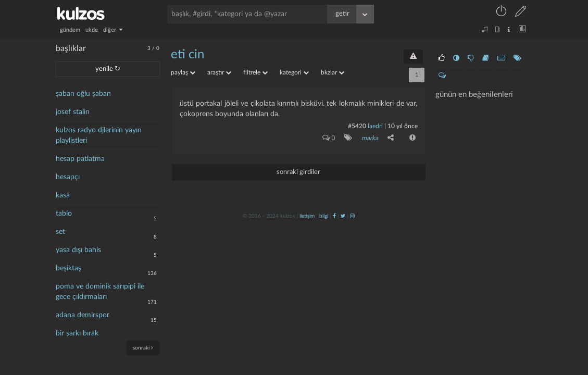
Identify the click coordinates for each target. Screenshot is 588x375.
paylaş (183, 72)
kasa (63, 195)
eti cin (187, 55)
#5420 (357, 126)
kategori (294, 72)
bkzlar (333, 72)
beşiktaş (68, 268)
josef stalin (73, 112)
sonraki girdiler (298, 172)
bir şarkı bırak (77, 333)
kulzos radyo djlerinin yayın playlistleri (99, 135)
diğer (113, 30)
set (60, 232)
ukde (92, 30)
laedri (375, 126)
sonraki (143, 348)
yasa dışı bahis (78, 250)
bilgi (324, 216)
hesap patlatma (80, 159)
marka (370, 138)
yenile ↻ (108, 69)
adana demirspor (83, 315)
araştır (219, 72)
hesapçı (68, 177)
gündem (70, 30)
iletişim (307, 216)
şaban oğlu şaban (83, 94)
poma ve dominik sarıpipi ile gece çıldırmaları (100, 292)
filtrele (255, 72)
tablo (64, 214)
